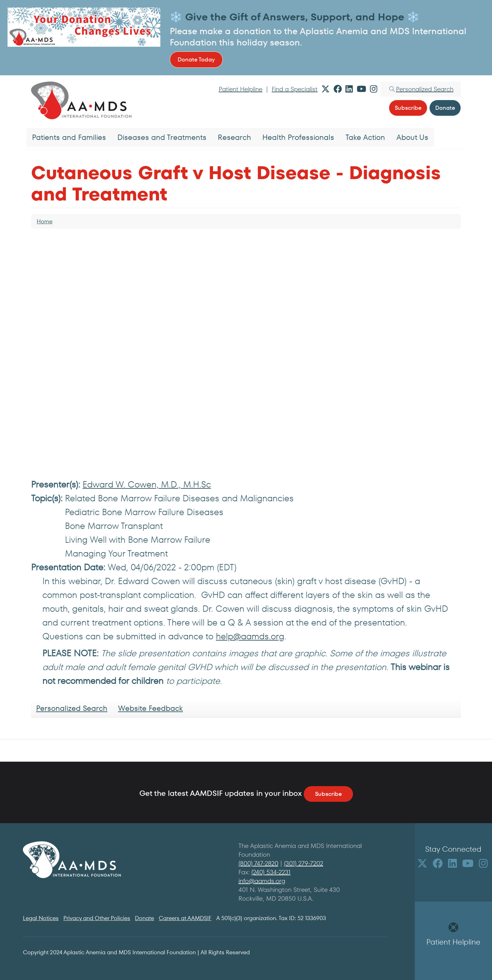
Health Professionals (298, 137)
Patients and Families (69, 137)
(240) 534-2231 (271, 872)
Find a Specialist (295, 89)
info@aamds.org (262, 881)
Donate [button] (445, 108)
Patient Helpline (241, 89)
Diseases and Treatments (162, 137)
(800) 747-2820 (258, 863)
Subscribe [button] (408, 108)
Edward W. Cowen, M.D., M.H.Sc (147, 485)
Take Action (365, 137)
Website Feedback (150, 708)
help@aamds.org (250, 636)
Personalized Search (72, 708)
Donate (144, 918)
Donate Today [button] (196, 59)
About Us (412, 137)
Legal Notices (41, 918)
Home (45, 221)
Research (234, 137)
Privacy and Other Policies (97, 918)
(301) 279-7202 (304, 863)
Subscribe (328, 794)
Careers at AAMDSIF (185, 918)
